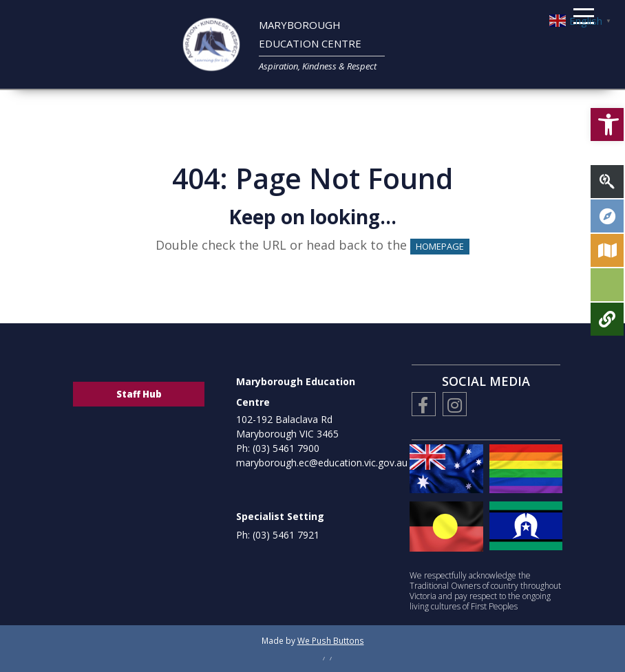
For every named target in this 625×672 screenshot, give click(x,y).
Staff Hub (139, 394)
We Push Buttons (331, 640)
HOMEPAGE (440, 246)
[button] (607, 111)
